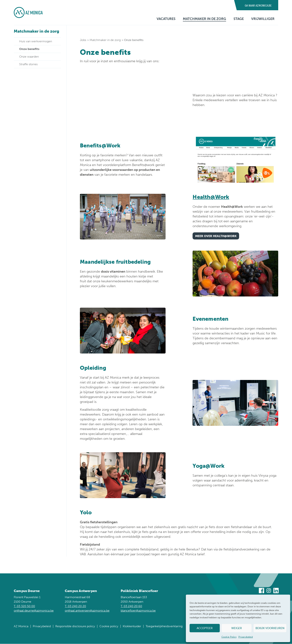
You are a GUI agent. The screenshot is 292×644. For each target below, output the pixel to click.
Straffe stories (28, 64)
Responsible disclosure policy (75, 626)
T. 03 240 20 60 (131, 606)
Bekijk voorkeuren (270, 628)
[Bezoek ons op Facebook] (261, 591)
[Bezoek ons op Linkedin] (276, 591)
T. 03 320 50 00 (24, 606)
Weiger (237, 628)
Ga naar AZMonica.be (258, 5)
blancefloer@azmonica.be (138, 611)
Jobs (83, 40)
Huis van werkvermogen (36, 41)
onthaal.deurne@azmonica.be (34, 611)
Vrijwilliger (263, 19)
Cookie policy (109, 626)
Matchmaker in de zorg (204, 19)
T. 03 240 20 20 (75, 606)
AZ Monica (21, 626)
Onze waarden (29, 57)
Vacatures (166, 19)
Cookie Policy (229, 637)
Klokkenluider (132, 626)
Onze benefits (29, 49)
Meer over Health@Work (216, 236)
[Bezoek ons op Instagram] (269, 591)
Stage (239, 19)
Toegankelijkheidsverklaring (164, 626)
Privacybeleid (246, 637)
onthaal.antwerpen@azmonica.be (87, 611)
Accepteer (205, 628)
